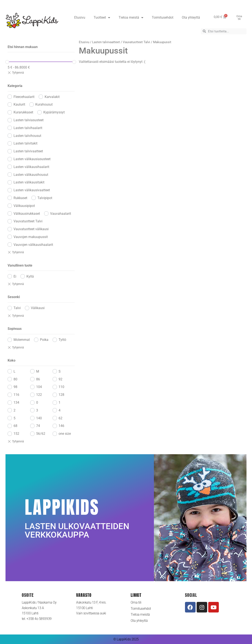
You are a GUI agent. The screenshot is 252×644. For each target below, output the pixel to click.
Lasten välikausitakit (29, 182)
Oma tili (136, 602)
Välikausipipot (24, 206)
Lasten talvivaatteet (28, 151)
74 (38, 426)
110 (61, 387)
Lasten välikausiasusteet (32, 159)
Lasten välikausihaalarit (31, 167)
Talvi (17, 308)
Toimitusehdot (163, 17)
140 (39, 418)
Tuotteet (102, 18)
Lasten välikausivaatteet (32, 190)
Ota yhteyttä (191, 17)
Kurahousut (44, 104)
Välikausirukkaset (27, 214)
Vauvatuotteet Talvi (28, 221)
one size (65, 434)
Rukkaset (20, 198)
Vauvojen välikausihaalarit (33, 245)
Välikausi (38, 308)
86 (38, 379)
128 (61, 395)
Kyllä (30, 276)
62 (60, 418)
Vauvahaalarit (61, 214)
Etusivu (80, 17)
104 (39, 387)
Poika (44, 340)
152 (16, 434)
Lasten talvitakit (25, 143)
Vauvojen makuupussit (31, 237)
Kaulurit (19, 104)
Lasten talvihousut (27, 136)
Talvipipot (45, 198)
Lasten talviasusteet (29, 120)
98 (15, 387)
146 (61, 426)
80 (15, 379)
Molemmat (22, 340)
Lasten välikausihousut (31, 175)
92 (60, 379)
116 (16, 395)
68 (15, 426)
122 (39, 395)
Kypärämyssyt (54, 112)
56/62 (41, 434)
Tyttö (62, 340)
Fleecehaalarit (24, 97)
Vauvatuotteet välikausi (31, 229)
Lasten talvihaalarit (28, 128)
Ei (15, 276)
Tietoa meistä (131, 18)
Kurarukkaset (23, 112)
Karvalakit (52, 97)
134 (16, 402)
